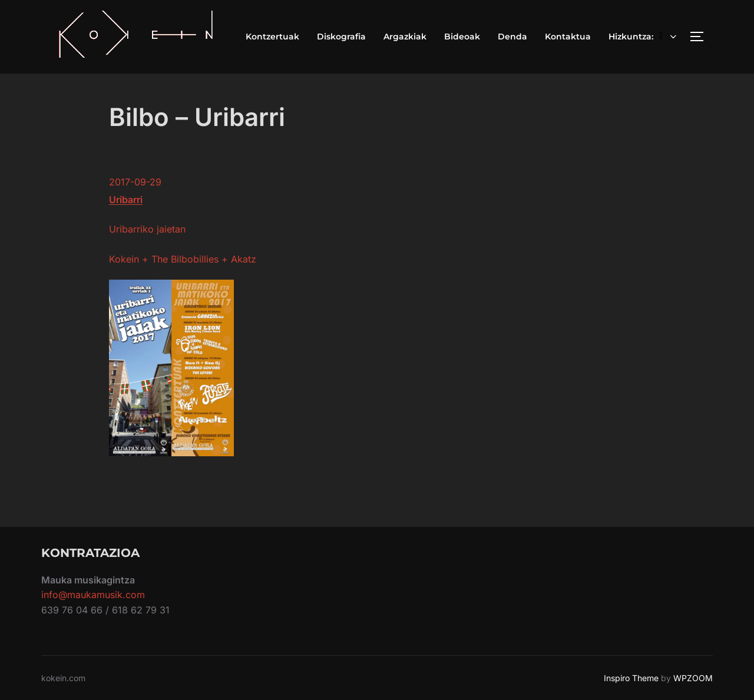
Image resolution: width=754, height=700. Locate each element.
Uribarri (126, 200)
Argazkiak (405, 37)
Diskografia (341, 37)
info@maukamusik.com (93, 595)
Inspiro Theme (631, 678)
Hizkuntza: (644, 37)
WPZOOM (693, 678)
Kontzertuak (272, 37)
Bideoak (462, 37)
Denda (512, 37)
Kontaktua (568, 37)
